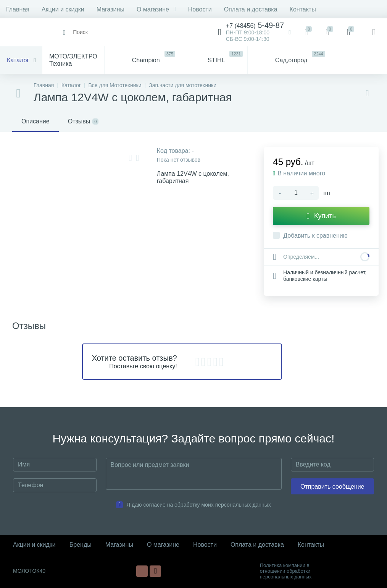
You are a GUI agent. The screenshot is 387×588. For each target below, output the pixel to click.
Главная (18, 9)
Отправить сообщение (332, 487)
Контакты (303, 9)
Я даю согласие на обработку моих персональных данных (199, 505)
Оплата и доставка (251, 9)
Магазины (110, 9)
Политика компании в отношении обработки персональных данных (286, 571)
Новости (200, 9)
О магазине (156, 9)
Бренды (81, 545)
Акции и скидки (63, 9)
